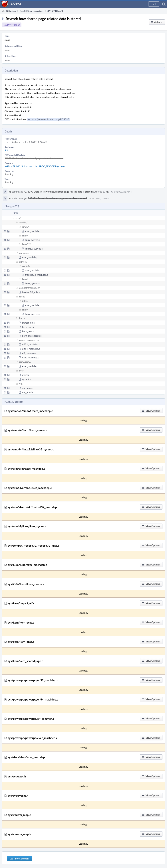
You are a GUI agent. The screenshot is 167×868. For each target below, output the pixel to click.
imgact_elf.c (28, 323)
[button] (154, 4)
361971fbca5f (12, 25)
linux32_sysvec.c (34, 249)
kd (8, 142)
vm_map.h (27, 392)
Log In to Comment (19, 859)
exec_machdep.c (33, 231)
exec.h (25, 375)
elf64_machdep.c (31, 349)
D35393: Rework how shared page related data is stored (34, 158)
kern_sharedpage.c (32, 336)
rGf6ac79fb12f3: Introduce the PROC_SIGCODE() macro (35, 166)
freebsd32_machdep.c (37, 275)
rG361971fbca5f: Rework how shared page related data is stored (58, 192)
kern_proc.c (28, 331)
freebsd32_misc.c (31, 292)
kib (7, 150)
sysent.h (27, 379)
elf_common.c (29, 353)
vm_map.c (27, 388)
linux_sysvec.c (32, 240)
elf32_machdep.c (31, 344)
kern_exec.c (28, 327)
